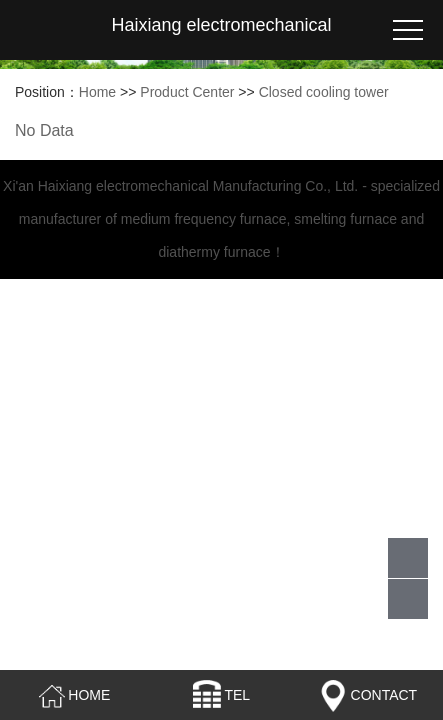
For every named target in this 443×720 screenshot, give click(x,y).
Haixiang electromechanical (221, 25)
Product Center (187, 92)
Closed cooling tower (324, 92)
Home (97, 92)
